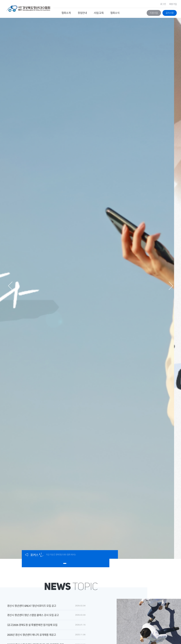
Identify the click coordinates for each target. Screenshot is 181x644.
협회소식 (115, 13)
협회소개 (66, 13)
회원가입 (173, 4)
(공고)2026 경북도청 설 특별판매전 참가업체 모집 (32, 625)
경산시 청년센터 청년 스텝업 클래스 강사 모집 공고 (33, 615)
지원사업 (154, 13)
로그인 (163, 4)
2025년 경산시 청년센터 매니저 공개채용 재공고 (32, 635)
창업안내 (82, 13)
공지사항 (170, 13)
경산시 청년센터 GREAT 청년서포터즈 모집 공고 (32, 606)
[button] (10, 286)
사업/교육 (99, 13)
